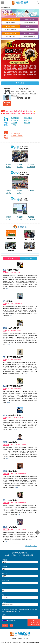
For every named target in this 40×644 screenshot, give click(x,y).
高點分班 (20, 638)
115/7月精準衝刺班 (29, 30)
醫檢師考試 (7, 7)
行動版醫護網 (21, 640)
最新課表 (20, 167)
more (7, 289)
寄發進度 (20, 217)
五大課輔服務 (31, 219)
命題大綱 (14, 123)
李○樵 (4, 270)
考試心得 (29, 258)
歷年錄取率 (15, 120)
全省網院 (31, 191)
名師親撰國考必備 (29, 37)
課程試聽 (20, 98)
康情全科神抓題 (11, 23)
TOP (37, 532)
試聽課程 (20, 165)
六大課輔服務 (31, 167)
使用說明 (20, 219)
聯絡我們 (14, 638)
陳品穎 (5, 471)
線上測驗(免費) (16, 134)
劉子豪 (5, 328)
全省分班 (9, 167)
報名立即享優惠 (11, 37)
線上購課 (9, 219)
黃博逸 (5, 415)
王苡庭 (5, 527)
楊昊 (4, 301)
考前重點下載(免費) (17, 136)
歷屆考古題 (27, 123)
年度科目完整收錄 (29, 23)
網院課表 (9, 193)
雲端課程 (9, 217)
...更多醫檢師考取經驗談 (31, 546)
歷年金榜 (11, 258)
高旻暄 (5, 442)
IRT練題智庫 (34, 622)
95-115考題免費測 (11, 30)
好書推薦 (27, 98)
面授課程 (9, 165)
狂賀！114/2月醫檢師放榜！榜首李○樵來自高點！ (18, 111)
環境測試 (31, 217)
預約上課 (20, 191)
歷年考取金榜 (28, 118)
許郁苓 (5, 357)
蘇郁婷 (5, 500)
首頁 (2, 7)
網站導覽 (26, 638)
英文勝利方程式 (34, 624)
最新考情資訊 (15, 118)
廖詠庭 (5, 386)
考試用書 (14, 125)
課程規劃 (26, 120)
